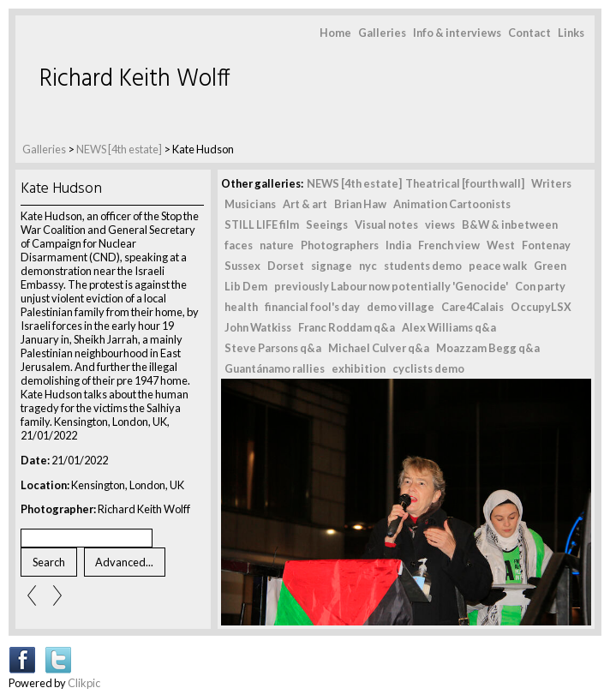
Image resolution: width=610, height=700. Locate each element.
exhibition (359, 368)
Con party (540, 286)
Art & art (305, 204)
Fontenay (546, 245)
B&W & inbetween (510, 224)
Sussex (242, 266)
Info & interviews (457, 33)
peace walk (498, 266)
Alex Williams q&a (449, 327)
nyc (368, 266)
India (398, 245)
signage (332, 266)
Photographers (340, 245)
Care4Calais (472, 307)
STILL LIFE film (262, 224)
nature (277, 245)
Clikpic (84, 683)
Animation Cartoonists (452, 204)
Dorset (286, 266)
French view (449, 245)
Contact (529, 33)
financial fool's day (312, 307)
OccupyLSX (541, 307)
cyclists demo (428, 368)
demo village (401, 307)
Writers (551, 183)
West (501, 245)
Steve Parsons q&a (273, 348)
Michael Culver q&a (379, 348)
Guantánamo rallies (275, 368)
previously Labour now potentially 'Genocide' (391, 286)
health (241, 307)
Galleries (382, 33)
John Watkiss (258, 327)
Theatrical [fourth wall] (465, 183)
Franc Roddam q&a (347, 327)
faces (239, 245)
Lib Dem (246, 286)
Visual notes (386, 224)
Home (335, 33)
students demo (423, 266)
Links (571, 33)
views (440, 224)
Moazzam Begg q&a (488, 348)
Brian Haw (360, 204)
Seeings (327, 224)
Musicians (250, 204)
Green (550, 266)
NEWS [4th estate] (120, 149)
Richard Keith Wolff (135, 79)
